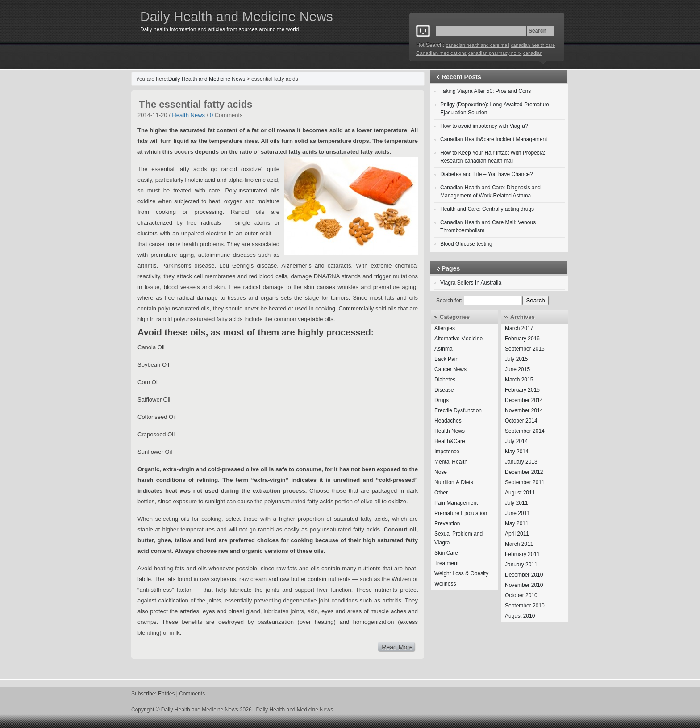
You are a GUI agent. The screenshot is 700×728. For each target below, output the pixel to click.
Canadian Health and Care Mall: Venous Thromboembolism (488, 226)
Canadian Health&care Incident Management (494, 139)
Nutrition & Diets (454, 482)
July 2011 (516, 503)
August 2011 (520, 493)
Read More (397, 647)
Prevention (447, 523)
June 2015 (517, 369)
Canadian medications (441, 53)
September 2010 (525, 606)
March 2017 (519, 328)
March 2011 (519, 544)
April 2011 (517, 534)
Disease (444, 390)
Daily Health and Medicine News (237, 16)
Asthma (444, 349)
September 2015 (525, 349)
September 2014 (525, 431)
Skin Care (446, 553)
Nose (441, 472)
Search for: (449, 301)
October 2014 (521, 421)
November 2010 (524, 585)
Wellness (445, 584)
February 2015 (522, 390)
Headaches (448, 421)
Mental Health (451, 462)
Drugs (442, 400)
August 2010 (520, 616)
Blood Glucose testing (466, 244)
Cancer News (450, 369)
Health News (188, 115)
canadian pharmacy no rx (495, 53)
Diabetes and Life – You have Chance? (487, 174)
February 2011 (522, 554)
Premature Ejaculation (461, 513)
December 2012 (524, 472)
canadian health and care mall (478, 45)
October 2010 (521, 595)
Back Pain (446, 359)
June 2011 (517, 513)
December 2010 (524, 575)
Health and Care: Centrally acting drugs (487, 209)
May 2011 (517, 523)
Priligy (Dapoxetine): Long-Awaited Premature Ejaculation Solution (495, 109)
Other (441, 493)
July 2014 (516, 441)
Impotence (447, 452)
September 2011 (525, 482)
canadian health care (533, 45)
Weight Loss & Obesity (461, 573)
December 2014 (524, 400)
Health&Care (450, 441)
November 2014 (524, 410)
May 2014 (517, 452)
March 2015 (519, 380)
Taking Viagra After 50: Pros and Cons (485, 91)
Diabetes (445, 380)
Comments (192, 694)
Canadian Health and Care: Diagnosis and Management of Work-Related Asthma (490, 192)
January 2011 (521, 565)
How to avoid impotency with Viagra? (484, 126)
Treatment (446, 563)
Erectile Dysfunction (458, 410)
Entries (166, 694)
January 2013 (521, 462)
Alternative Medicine (458, 339)
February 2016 (522, 339)
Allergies (445, 328)
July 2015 (516, 359)
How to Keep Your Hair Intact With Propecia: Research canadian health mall (493, 157)
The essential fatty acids (196, 104)
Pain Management (456, 503)
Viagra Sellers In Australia (471, 283)
